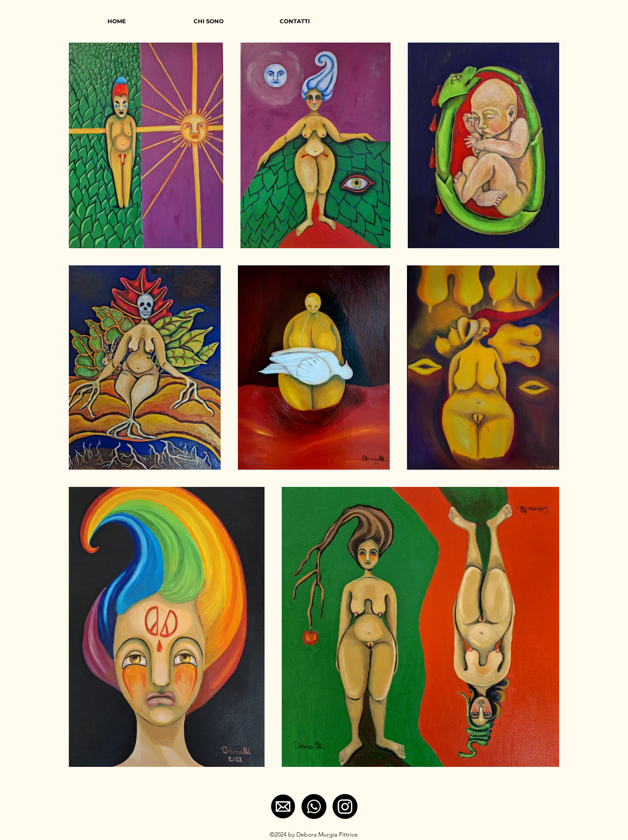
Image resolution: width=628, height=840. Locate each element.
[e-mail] (283, 806)
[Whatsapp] (314, 806)
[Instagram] (345, 806)
